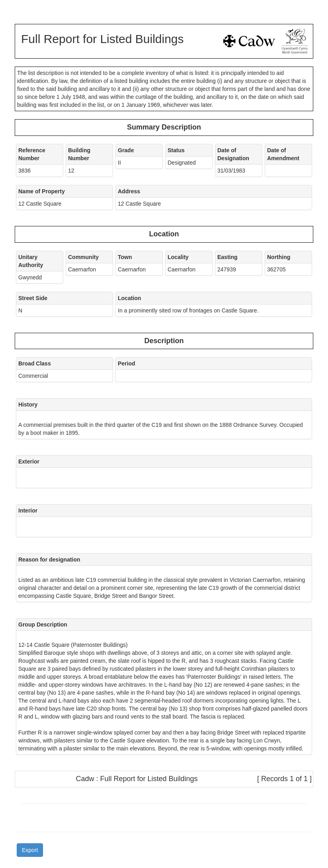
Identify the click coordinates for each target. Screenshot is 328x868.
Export (30, 850)
